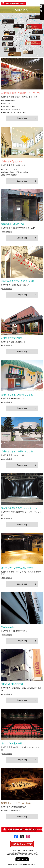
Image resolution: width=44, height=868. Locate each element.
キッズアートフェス (10, 169)
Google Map (22, 118)
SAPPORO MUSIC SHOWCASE (14, 112)
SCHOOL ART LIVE (9, 103)
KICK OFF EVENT (9, 100)
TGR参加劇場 (7, 232)
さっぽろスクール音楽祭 (11, 811)
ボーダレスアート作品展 (11, 109)
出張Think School (9, 106)
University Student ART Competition (15, 172)
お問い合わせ (22, 859)
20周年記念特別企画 (10, 175)
